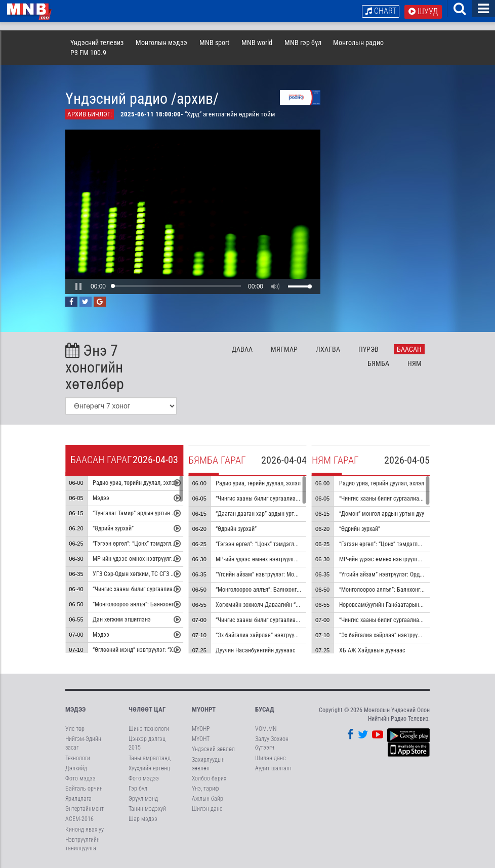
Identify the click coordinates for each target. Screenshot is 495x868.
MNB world (257, 43)
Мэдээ (101, 498)
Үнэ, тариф (205, 789)
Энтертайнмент (85, 809)
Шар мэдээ (143, 819)
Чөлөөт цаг (147, 709)
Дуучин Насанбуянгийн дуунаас (256, 650)
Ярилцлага (78, 799)
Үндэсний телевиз (97, 43)
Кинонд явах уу (85, 830)
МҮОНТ (201, 739)
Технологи (78, 758)
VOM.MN (266, 729)
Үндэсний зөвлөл (213, 749)
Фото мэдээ (80, 778)
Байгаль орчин (84, 789)
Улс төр (75, 729)
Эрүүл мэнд (143, 799)
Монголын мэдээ (161, 43)
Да (242, 349)
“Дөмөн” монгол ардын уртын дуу (382, 514)
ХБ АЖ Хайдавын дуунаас (372, 650)
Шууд (423, 11)
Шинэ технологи (149, 729)
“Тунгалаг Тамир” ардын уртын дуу (136, 513)
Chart (381, 11)
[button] (78, 286)
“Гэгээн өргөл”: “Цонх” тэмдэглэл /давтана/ (271, 544)
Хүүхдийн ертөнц (149, 768)
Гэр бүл (138, 789)
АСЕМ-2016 (79, 819)
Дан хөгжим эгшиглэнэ (122, 619)
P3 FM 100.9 (88, 53)
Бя (378, 363)
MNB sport (214, 43)
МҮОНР (201, 729)
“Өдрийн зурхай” (113, 528)
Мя (284, 349)
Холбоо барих (209, 778)
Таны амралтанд (150, 758)
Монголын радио (358, 43)
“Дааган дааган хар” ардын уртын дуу (263, 514)
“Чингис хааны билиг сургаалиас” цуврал (145, 589)
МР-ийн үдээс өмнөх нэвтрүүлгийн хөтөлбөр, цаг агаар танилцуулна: (302, 559)
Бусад (265, 709)
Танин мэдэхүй (147, 809)
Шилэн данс (207, 809)
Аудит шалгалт (274, 768)
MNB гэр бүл (303, 43)
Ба (409, 349)
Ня (415, 363)
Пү (368, 349)
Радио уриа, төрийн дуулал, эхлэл (135, 483)
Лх (328, 349)
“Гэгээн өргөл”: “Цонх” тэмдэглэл (136, 544)
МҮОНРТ (204, 709)
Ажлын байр (208, 799)
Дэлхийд (76, 768)
